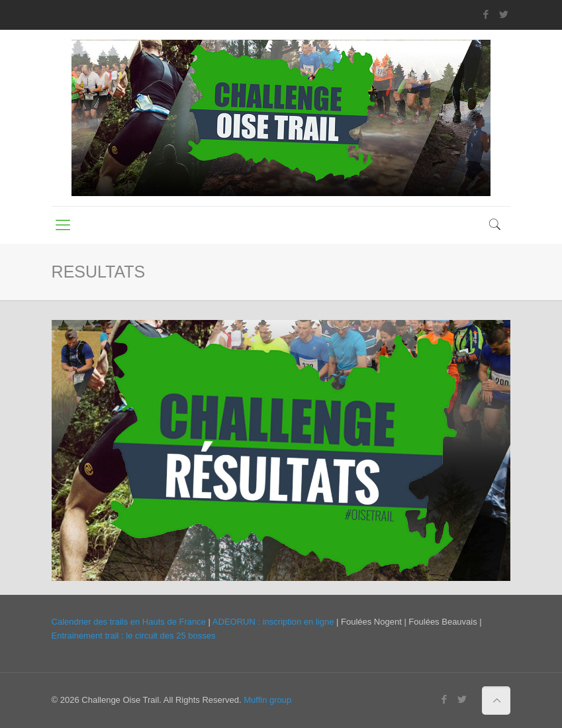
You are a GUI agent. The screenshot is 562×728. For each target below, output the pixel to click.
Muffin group (267, 700)
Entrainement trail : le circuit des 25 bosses (134, 636)
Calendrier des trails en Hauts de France (129, 622)
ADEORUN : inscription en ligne (273, 622)
